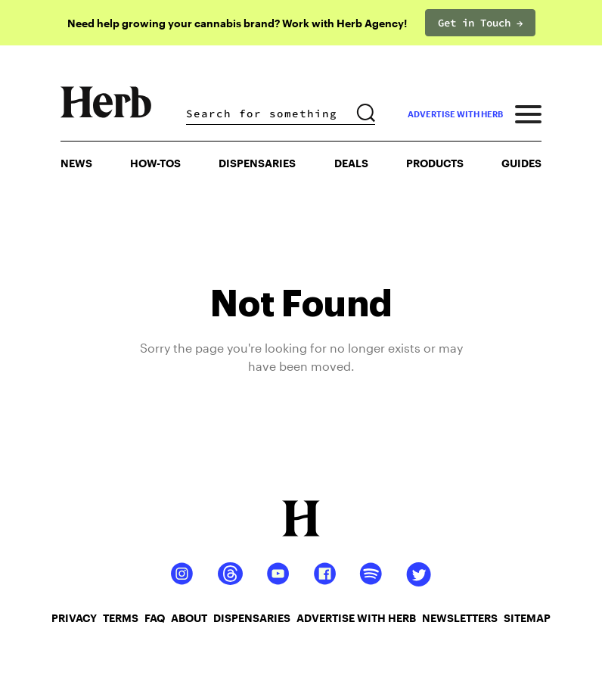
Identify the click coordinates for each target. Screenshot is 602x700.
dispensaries (252, 618)
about (189, 618)
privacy (74, 618)
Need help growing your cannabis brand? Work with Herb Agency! (237, 23)
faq (155, 618)
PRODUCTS (435, 163)
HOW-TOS (155, 163)
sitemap (527, 618)
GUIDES (521, 163)
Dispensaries (257, 163)
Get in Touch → (480, 23)
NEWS (76, 163)
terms (121, 618)
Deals (351, 163)
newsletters (460, 618)
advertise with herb (455, 114)
